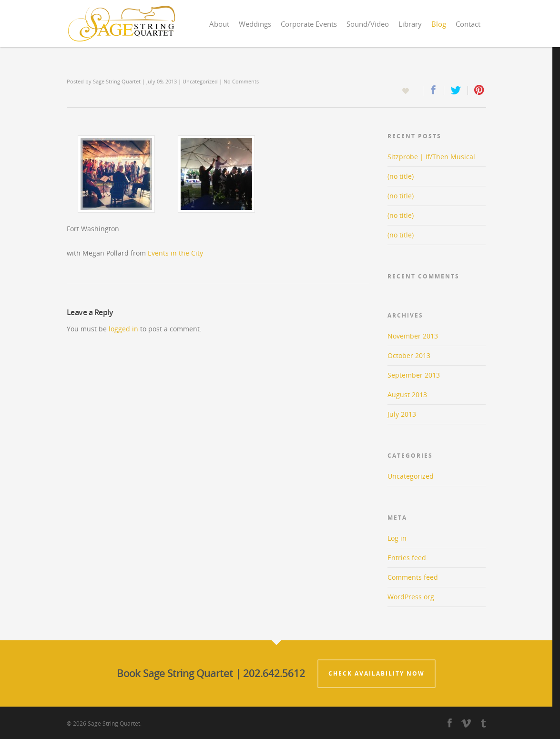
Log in (397, 538)
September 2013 (414, 375)
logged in (123, 329)
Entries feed (407, 558)
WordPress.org (411, 597)
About (219, 24)
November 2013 (413, 336)
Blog (439, 24)
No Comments (241, 81)
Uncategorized (200, 81)
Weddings (255, 24)
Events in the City (175, 253)
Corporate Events (309, 24)
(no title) (401, 176)
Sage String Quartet (117, 81)
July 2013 (402, 414)
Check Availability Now (377, 673)
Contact (468, 24)
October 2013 (409, 355)
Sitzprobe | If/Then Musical (431, 157)
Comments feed (413, 577)
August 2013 (407, 395)
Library (410, 24)
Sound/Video (368, 24)
